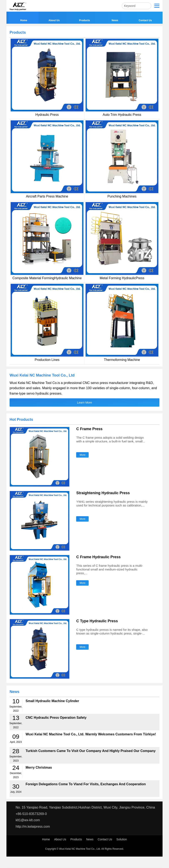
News (90, 839)
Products (76, 839)
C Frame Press (89, 429)
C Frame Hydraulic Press (98, 557)
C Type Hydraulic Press (97, 621)
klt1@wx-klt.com (28, 820)
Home (46, 839)
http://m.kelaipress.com (33, 827)
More (83, 455)
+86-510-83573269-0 (31, 814)
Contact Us (105, 839)
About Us (60, 839)
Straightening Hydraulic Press (103, 493)
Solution (122, 839)
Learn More (84, 403)
